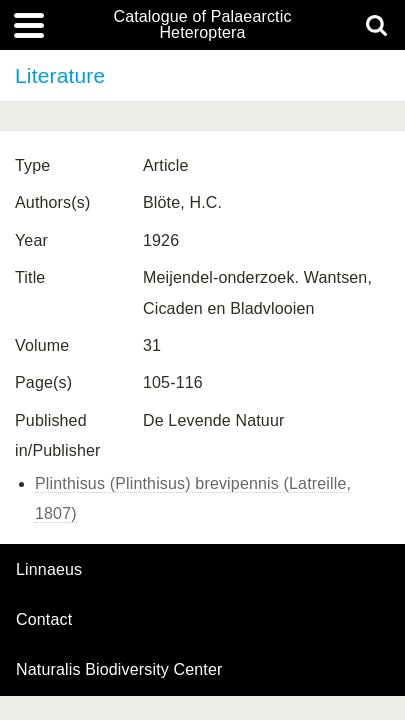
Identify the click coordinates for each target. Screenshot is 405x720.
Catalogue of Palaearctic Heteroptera (202, 25)
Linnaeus (49, 570)
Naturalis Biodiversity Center (119, 670)
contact (44, 619)
